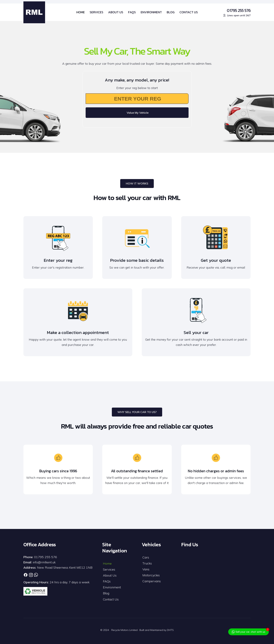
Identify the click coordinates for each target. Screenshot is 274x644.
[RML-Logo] (34, 12)
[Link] (26, 575)
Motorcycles (151, 575)
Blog (106, 593)
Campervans (152, 581)
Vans (146, 569)
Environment (112, 587)
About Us (110, 575)
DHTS (170, 630)
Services (109, 569)
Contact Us (111, 599)
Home (107, 563)
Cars (146, 557)
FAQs (107, 581)
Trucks (147, 563)
